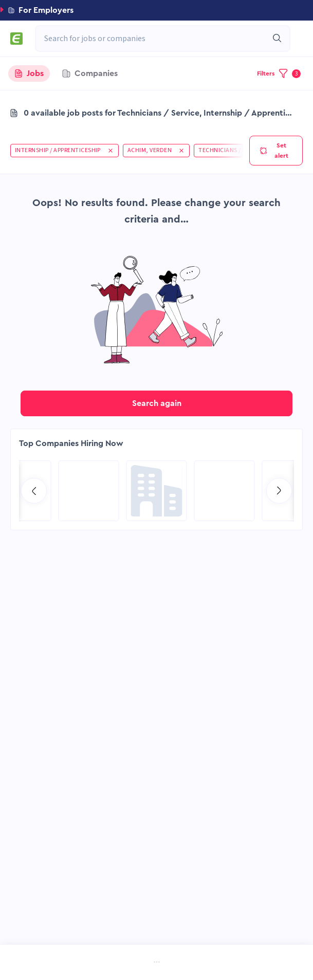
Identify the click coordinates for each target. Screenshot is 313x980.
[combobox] (158, 39)
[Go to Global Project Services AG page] (157, 491)
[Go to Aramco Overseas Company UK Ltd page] (89, 491)
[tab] (29, 73)
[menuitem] (45, 963)
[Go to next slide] (279, 491)
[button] (156, 10)
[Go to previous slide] (34, 491)
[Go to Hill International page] (225, 491)
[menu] (156, 963)
